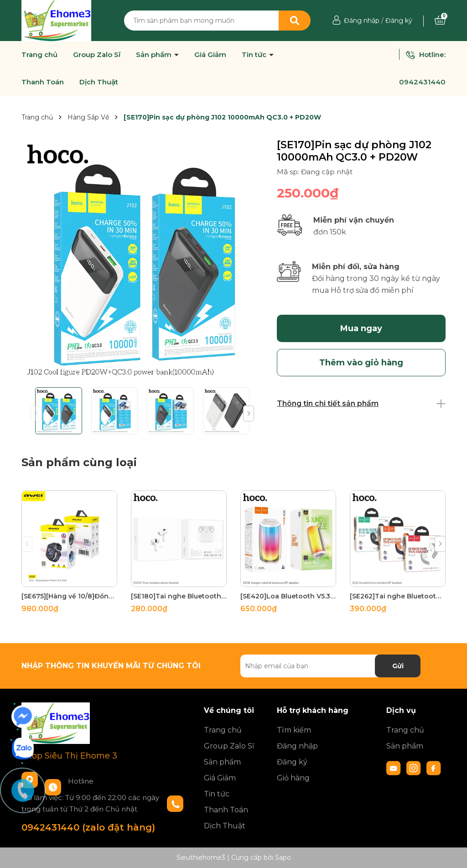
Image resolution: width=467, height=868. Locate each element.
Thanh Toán (43, 82)
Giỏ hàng (293, 778)
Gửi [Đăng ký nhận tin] (398, 666)
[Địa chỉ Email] (330, 666)
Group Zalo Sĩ (97, 55)
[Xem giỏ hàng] (440, 21)
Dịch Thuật (99, 82)
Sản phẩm (155, 55)
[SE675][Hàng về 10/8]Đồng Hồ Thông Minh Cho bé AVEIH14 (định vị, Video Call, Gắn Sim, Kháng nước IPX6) (69, 596)
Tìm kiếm (294, 730)
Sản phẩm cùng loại (79, 462)
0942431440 (422, 82)
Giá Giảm (210, 55)
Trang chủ (39, 55)
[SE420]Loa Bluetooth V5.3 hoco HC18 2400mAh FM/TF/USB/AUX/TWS (288, 596)
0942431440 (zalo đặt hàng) (88, 827)
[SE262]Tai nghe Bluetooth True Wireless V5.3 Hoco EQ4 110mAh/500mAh (398, 596)
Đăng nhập (362, 21)
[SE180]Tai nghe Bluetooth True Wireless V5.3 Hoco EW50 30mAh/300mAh (179, 596)
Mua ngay (361, 328)
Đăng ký (399, 21)
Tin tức (255, 55)
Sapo (283, 858)
